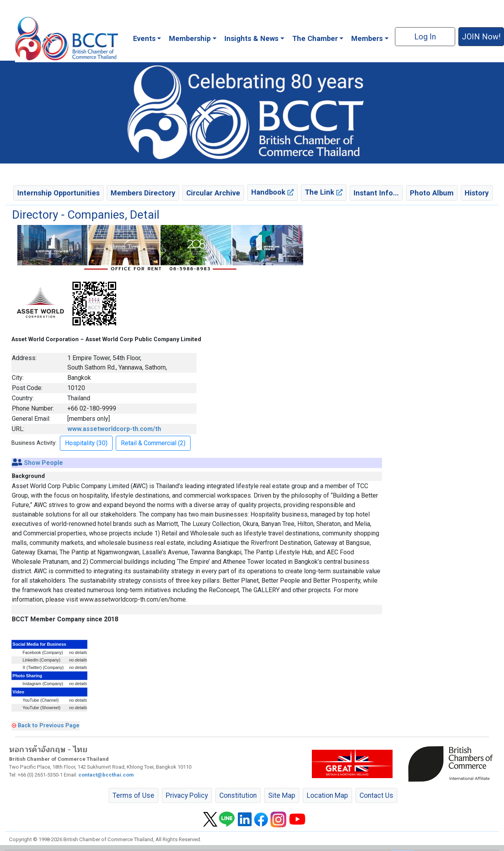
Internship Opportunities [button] (58, 193)
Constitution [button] (238, 795)
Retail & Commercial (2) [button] (153, 443)
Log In (425, 37)
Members (367, 38)
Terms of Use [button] (133, 795)
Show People (44, 463)
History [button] (477, 193)
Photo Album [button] (432, 193)
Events (144, 38)
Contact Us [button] (376, 795)
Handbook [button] (272, 192)
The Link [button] (324, 192)
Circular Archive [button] (213, 193)
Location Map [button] (327, 795)
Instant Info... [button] (376, 193)
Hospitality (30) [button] (86, 443)
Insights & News (251, 38)
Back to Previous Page (49, 725)
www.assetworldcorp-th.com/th (114, 429)
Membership (190, 38)
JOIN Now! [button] (481, 37)
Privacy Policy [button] (187, 795)
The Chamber (315, 38)
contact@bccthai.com (106, 775)
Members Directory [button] (143, 193)
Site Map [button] (282, 795)
